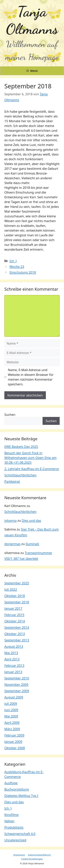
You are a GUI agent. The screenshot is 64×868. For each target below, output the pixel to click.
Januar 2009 (13, 741)
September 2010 (17, 678)
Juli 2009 (11, 703)
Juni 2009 (11, 710)
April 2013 (12, 659)
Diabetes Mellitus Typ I (21, 796)
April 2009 (12, 722)
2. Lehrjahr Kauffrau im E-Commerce (32, 469)
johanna (10, 520)
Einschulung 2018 (23, 272)
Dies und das (31, 520)
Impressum (19, 855)
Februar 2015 (14, 615)
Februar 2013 (14, 665)
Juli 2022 (11, 589)
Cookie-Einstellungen (32, 859)
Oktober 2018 (15, 596)
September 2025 (17, 583)
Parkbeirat (12, 481)
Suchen (10, 414)
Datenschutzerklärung (39, 855)
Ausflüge (11, 783)
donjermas (12, 544)
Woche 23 (17, 266)
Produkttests (14, 827)
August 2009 (14, 697)
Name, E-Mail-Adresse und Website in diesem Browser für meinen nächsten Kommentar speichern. (31, 377)
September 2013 (17, 640)
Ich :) (13, 261)
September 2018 (17, 602)
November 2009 (16, 684)
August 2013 (14, 646)
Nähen (9, 821)
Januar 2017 (13, 608)
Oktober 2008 (15, 748)
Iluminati (32, 544)
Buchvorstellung (17, 789)
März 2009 (12, 729)
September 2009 (17, 691)
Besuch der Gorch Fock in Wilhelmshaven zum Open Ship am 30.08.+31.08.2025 (30, 458)
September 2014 (17, 627)
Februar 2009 (14, 735)
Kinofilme (11, 815)
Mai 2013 (11, 653)
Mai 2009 (11, 716)
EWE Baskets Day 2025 (21, 446)
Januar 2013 (13, 672)
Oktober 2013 (15, 634)
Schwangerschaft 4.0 (20, 834)
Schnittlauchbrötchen (20, 475)
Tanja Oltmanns (32, 20)
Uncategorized (15, 840)
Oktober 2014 (15, 621)
